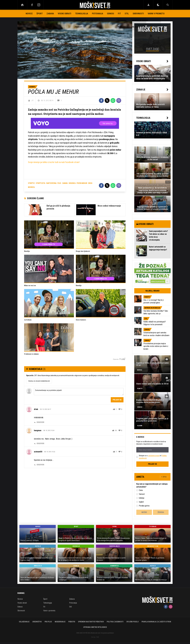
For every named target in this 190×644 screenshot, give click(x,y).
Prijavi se (117, 400)
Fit (119, 14)
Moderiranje (60, 622)
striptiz (31, 183)
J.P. (32, 101)
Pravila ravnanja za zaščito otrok (156, 622)
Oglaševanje (24, 622)
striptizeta (40, 183)
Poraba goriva (144, 506)
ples (59, 183)
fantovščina (51, 183)
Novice (29, 14)
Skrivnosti (138, 14)
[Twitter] (107, 101)
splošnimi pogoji (154, 456)
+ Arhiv (164, 477)
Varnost (142, 494)
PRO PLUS (48, 622)
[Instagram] (39, 5)
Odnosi (111, 14)
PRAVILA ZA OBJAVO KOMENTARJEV (39, 381)
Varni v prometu (156, 14)
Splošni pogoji (133, 622)
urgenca (72, 183)
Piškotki (72, 622)
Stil (127, 14)
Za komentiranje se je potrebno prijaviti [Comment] (79, 392)
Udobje (142, 498)
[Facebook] (32, 5)
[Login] (148, 5)
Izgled (141, 502)
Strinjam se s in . (153, 457)
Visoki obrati (65, 14)
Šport (40, 14)
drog (90, 183)
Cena (141, 490)
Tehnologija (82, 14)
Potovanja (98, 14)
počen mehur (82, 183)
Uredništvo (37, 622)
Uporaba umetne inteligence (95, 627)
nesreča (31, 187)
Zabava (50, 14)
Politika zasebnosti (115, 622)
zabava (65, 183)
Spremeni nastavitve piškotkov (91, 622)
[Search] (168, 5)
